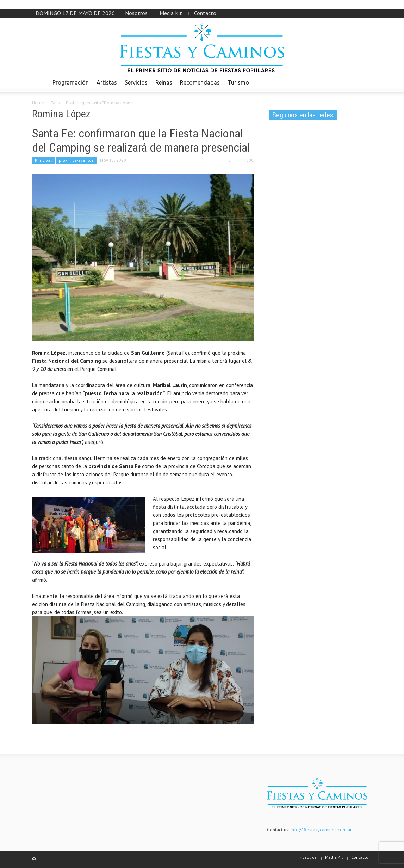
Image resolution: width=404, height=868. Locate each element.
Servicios (136, 82)
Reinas (164, 82)
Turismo (238, 82)
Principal (43, 160)
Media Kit (171, 13)
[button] (365, 82)
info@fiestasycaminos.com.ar (321, 830)
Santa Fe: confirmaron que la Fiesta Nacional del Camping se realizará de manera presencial (141, 140)
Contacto (205, 13)
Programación (71, 82)
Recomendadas (200, 82)
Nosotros (136, 13)
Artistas (107, 82)
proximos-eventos (76, 160)
